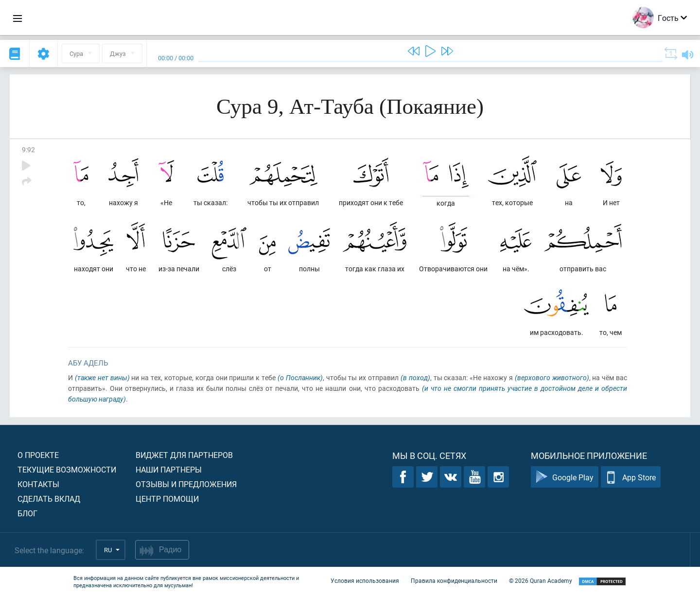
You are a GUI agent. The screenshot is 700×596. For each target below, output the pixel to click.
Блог (27, 513)
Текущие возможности (67, 469)
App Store (631, 477)
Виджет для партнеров (184, 455)
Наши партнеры (169, 469)
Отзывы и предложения (186, 484)
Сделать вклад (49, 499)
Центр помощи (167, 499)
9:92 (28, 149)
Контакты (38, 484)
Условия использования (365, 580)
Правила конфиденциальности (454, 580)
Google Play (565, 477)
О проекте (38, 455)
